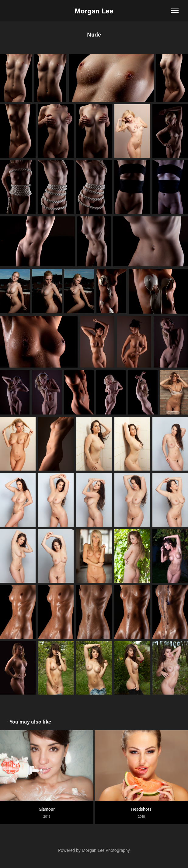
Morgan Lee (94, 11)
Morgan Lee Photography (106, 850)
